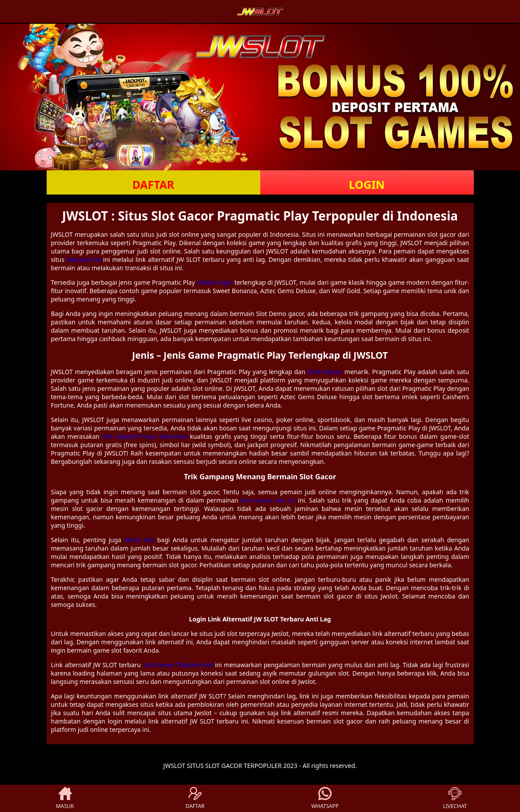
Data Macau (325, 372)
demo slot (139, 540)
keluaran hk (84, 259)
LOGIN (367, 184)
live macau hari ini (268, 500)
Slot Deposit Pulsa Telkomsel (145, 436)
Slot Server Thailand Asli (178, 665)
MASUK (65, 798)
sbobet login (214, 282)
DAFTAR (153, 184)
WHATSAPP (325, 798)
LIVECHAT (455, 798)
